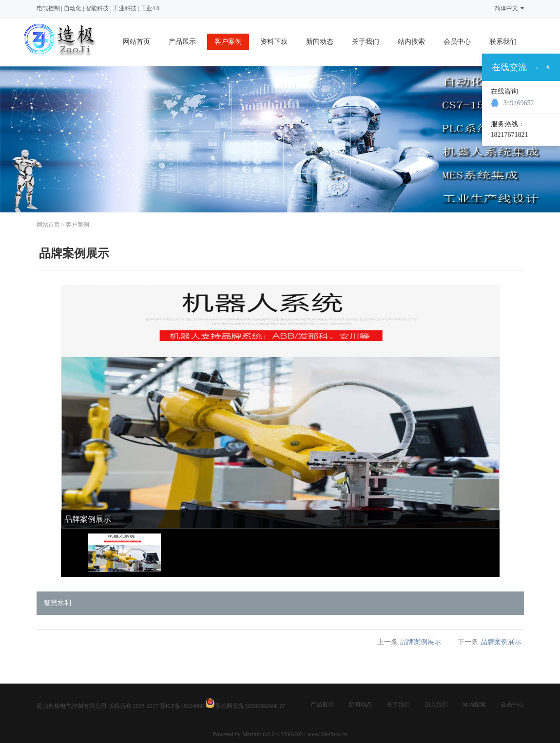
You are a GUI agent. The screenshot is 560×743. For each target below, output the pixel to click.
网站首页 (136, 42)
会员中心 (457, 42)
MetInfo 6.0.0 (258, 734)
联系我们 (503, 42)
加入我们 (436, 705)
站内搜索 (411, 42)
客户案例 (228, 42)
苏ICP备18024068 (182, 706)
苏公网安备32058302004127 (250, 706)
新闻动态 (320, 42)
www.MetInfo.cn (327, 734)
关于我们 (366, 42)
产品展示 (182, 42)
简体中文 (509, 8)
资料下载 (274, 42)
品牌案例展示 (421, 642)
